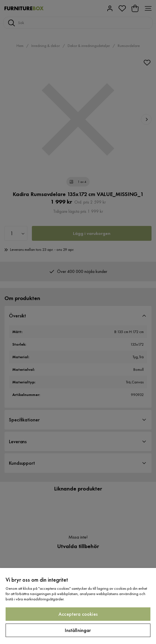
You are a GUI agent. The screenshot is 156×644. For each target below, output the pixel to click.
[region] (78, 606)
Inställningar (78, 630)
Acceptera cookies (78, 614)
